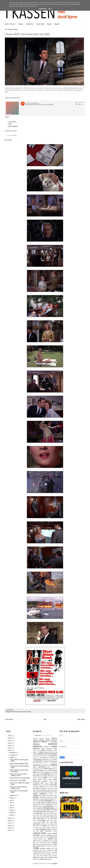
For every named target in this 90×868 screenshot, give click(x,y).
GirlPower (55, 778)
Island (49, 788)
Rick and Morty (43, 828)
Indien (45, 787)
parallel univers (49, 820)
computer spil (45, 759)
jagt (41, 790)
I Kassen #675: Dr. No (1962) (18, 780)
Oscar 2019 (43, 817)
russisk (52, 829)
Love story (41, 801)
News (52, 810)
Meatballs (43, 804)
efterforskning (42, 767)
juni (11, 803)
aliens (55, 749)
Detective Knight (53, 761)
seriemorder (36, 835)
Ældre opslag (81, 719)
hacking (51, 781)
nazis (38, 810)
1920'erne (48, 738)
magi (46, 803)
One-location (39, 813)
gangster (45, 778)
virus (38, 856)
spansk (40, 839)
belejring (39, 756)
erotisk (46, 769)
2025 (10, 738)
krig (34, 799)
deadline (46, 761)
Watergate (55, 856)
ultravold (55, 852)
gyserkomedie (37, 781)
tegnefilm (38, 846)
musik (35, 808)
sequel (55, 833)
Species (45, 839)
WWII (46, 857)
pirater (34, 822)
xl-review (51, 857)
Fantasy (41, 770)
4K (50, 747)
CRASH (55, 759)
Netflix (48, 810)
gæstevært (45, 781)
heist (42, 783)
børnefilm (52, 758)
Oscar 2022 (40, 819)
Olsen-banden (51, 812)
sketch (53, 835)
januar (12, 815)
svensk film (36, 844)
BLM (49, 756)
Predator (48, 824)
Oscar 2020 (50, 817)
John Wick (54, 790)
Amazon (44, 750)
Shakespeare (43, 835)
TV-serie (35, 852)
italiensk (52, 788)
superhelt (54, 842)
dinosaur (41, 763)
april (11, 808)
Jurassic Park (53, 794)
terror (43, 846)
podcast (39, 822)
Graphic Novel (47, 780)
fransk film (36, 776)
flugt (54, 772)
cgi (56, 757)
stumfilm (49, 842)
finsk (51, 772)
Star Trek (52, 841)
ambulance (50, 750)
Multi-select (37, 735)
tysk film (40, 852)
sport (42, 841)
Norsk (55, 810)
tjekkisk (53, 848)
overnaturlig (42, 820)
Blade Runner (44, 756)
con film (51, 759)
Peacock (55, 820)
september (13, 795)
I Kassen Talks (40, 24)
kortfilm (55, 797)
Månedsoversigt (49, 808)
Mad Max (35, 803)
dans (34, 761)
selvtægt (49, 833)
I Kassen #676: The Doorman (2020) (20, 778)
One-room (46, 813)
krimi (37, 799)
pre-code (43, 824)
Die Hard (36, 763)
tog (56, 848)
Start (45, 719)
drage (50, 765)
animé (55, 750)
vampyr (49, 854)
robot (37, 829)
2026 (10, 736)
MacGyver (55, 801)
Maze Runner (37, 804)
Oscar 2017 (54, 815)
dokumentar (36, 765)
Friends (55, 776)
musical (55, 806)
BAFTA (53, 752)
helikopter (47, 783)
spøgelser (46, 841)
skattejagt (49, 835)
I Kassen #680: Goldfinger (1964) (19, 764)
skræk (38, 837)
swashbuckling (46, 844)
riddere (48, 828)
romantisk (42, 829)
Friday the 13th (48, 776)
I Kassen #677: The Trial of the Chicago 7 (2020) (18, 775)
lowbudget (48, 801)
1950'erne (42, 740)
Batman (35, 756)
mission (35, 806)
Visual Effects (44, 856)
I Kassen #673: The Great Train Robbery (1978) (18, 788)
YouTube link (12, 122)
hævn (47, 785)
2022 (10, 746)
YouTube (38, 859)
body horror (54, 756)
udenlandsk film (49, 852)
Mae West (41, 803)
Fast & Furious (53, 770)
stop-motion (43, 842)
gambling (40, 778)
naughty (35, 810)
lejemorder (47, 799)
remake (44, 826)
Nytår (34, 812)
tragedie (41, 850)
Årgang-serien (48, 859)
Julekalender (43, 794)
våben (50, 856)
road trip (52, 828)
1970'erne (54, 740)
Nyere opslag (9, 719)
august (12, 798)
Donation (57, 24)
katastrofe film (37, 795)
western (42, 857)
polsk (51, 822)
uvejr (43, 854)
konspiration (43, 797)
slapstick (48, 837)
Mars (49, 803)
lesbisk (52, 799)
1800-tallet (42, 738)
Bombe (35, 758)
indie (41, 786)
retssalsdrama (36, 828)
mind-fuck (55, 804)
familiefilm (36, 771)
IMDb (10, 124)
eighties (49, 767)
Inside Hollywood (50, 787)
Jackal (38, 790)
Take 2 (52, 844)
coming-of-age (37, 759)
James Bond (24, 712)
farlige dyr (46, 771)
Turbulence (49, 850)
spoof (39, 841)
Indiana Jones (36, 787)
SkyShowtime (43, 837)
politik (47, 822)
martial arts (54, 803)
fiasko (35, 772)
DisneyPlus (54, 763)
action (19, 712)
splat (56, 839)
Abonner (21, 24)
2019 (10, 818)
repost (49, 826)
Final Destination (46, 772)
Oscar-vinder (54, 819)
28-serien (46, 747)
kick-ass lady (45, 795)
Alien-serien (49, 749)
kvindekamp (41, 799)
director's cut (47, 763)
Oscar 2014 (39, 815)
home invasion (42, 785)
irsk (46, 788)
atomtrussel (47, 752)
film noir (39, 772)
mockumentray (41, 806)
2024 (10, 741)
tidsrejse (43, 848)
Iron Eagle (42, 788)
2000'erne (36, 744)
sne (56, 837)
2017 (10, 823)
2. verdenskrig (53, 742)
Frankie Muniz (54, 774)
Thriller (29, 712)
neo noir (43, 810)
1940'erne (36, 740)
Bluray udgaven (13, 126)
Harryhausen (36, 783)
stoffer (38, 842)
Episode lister (30, 24)
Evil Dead (55, 769)
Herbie (52, 783)
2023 (10, 743)
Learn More (42, 9)
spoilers (35, 841)
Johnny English (37, 792)
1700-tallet (35, 738)
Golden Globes (37, 780)
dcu (43, 761)
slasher (52, 837)
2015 (10, 828)
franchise (47, 774)
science (55, 831)
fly (56, 772)
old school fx (43, 812)
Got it (50, 9)
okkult (38, 812)
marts (11, 810)
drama (54, 765)
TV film (55, 850)
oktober (12, 757)
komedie (36, 797)
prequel (52, 824)
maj (11, 805)
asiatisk (41, 752)
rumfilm (48, 829)
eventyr (50, 769)
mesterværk (49, 804)
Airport (43, 749)
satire (42, 831)
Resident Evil (54, 826)
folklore (35, 774)
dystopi (35, 767)
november (13, 755)
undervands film (37, 854)
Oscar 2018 (36, 817)
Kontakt (49, 24)
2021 (10, 748)
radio (56, 824)
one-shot (51, 813)
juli (11, 800)
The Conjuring (48, 846)
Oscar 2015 (46, 815)
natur (56, 808)
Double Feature (44, 765)
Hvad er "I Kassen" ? (10, 24)
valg (46, 854)
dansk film (39, 761)
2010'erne (53, 744)
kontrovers (50, 797)
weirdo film (36, 857)
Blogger (55, 864)
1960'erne (14, 712)
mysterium (40, 808)
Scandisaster (48, 831)
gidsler (50, 778)
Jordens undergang (46, 792)
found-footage (40, 774)
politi (43, 822)
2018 (10, 821)
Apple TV (36, 752)
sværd (41, 844)
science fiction (40, 833)
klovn (56, 795)
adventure (36, 749)
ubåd (44, 852)
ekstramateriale (36, 769)
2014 (10, 830)
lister (37, 801)
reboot (40, 826)
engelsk (42, 769)
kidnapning (52, 795)
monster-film (49, 806)
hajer (56, 781)
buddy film (46, 758)
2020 (10, 750)
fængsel (35, 778)
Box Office (40, 758)
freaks (41, 776)
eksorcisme (54, 767)
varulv (52, 854)
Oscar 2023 (47, 819)
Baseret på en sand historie (48, 754)
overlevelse (36, 820)
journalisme (54, 792)
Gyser (55, 779)
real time (35, 826)
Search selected (46, 735)
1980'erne (36, 742)
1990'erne (44, 742)
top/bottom (36, 850)
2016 (10, 826)
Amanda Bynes (37, 750)
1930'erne (54, 738)
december (13, 753)
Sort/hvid (35, 839)
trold (45, 850)
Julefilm (35, 794)
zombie (42, 859)
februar (12, 813)
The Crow (54, 846)
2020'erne (37, 746)
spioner (51, 839)
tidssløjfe (48, 848)
